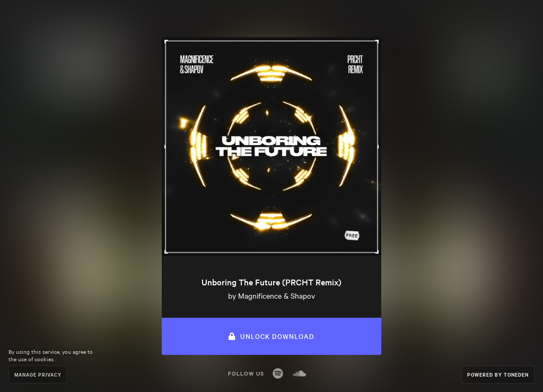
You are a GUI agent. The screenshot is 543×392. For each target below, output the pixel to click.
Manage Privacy (38, 374)
